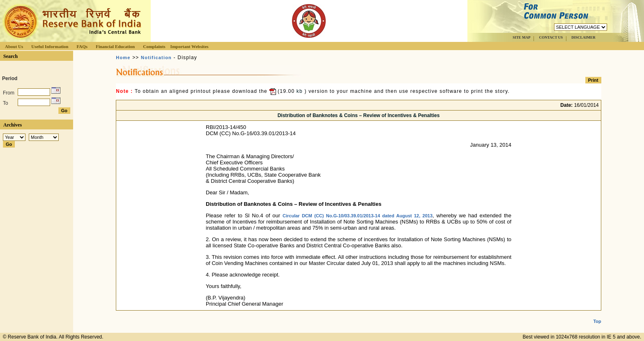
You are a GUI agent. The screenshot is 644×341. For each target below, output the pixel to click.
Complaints (154, 46)
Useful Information (50, 46)
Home (123, 58)
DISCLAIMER (583, 37)
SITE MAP (521, 37)
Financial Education (115, 46)
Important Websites (190, 46)
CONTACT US (551, 37)
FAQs (82, 46)
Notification (156, 58)
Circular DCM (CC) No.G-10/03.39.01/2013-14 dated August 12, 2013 (358, 216)
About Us (14, 46)
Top (597, 315)
